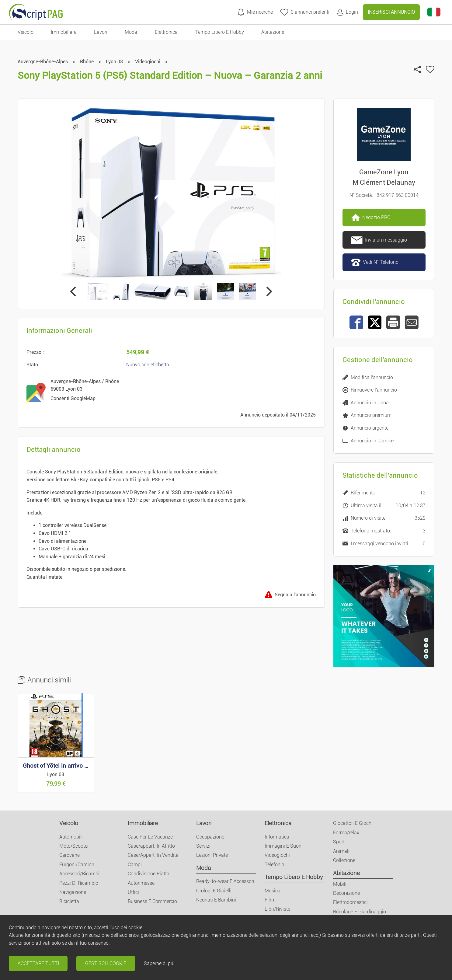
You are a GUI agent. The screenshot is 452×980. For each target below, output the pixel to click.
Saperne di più (159, 963)
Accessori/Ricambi (79, 874)
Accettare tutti (38, 963)
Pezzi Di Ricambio (79, 883)
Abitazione (346, 873)
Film (269, 900)
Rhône (87, 62)
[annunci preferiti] (305, 12)
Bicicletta (69, 901)
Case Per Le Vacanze (150, 837)
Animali (341, 851)
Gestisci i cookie (106, 963)
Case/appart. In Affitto (151, 846)
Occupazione (210, 837)
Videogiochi (148, 62)
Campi (135, 865)
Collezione (344, 860)
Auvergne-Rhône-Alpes (43, 62)
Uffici (133, 892)
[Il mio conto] (347, 12)
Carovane (70, 855)
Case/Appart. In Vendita (153, 855)
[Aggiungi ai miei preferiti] (430, 69)
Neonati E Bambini (216, 900)
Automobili (71, 837)
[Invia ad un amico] (412, 322)
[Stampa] (393, 322)
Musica (273, 891)
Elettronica (278, 823)
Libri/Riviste (277, 909)
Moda (203, 868)
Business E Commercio (152, 901)
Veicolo (69, 823)
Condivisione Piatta (149, 874)
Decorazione (346, 893)
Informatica (277, 837)
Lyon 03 (114, 62)
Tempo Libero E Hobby (294, 877)
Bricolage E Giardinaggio (360, 912)
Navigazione (73, 892)
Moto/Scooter (74, 846)
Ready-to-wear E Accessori (225, 881)
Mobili (340, 884)
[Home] (36, 12)
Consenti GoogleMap (73, 398)
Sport (339, 842)
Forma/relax (346, 833)
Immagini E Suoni (284, 846)
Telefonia (275, 865)
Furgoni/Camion (77, 865)
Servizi (203, 846)
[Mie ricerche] (255, 12)
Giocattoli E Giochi (353, 823)
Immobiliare (143, 823)
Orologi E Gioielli (214, 891)
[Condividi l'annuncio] (417, 69)
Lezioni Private (212, 855)
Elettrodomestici (350, 902)
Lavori (204, 823)
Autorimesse (141, 883)
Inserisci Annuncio (391, 12)
